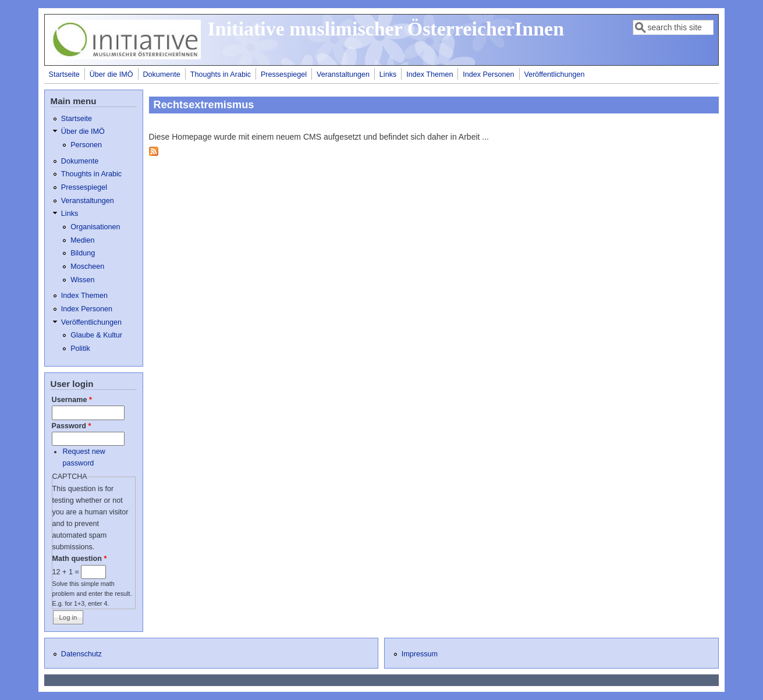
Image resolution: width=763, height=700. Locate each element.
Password (72, 426)
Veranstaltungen (343, 74)
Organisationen (95, 227)
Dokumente (161, 74)
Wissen (82, 280)
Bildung (83, 253)
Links (388, 74)
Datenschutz (81, 654)
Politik (80, 349)
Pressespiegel (284, 74)
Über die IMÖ (111, 74)
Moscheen (87, 267)
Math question (80, 559)
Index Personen (488, 74)
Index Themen (430, 74)
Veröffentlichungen (554, 74)
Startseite (64, 74)
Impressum (420, 654)
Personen (86, 145)
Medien (82, 240)
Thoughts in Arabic (221, 74)
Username (72, 400)
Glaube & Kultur (96, 335)
